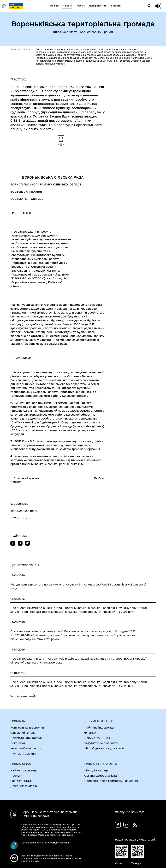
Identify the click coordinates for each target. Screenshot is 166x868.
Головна (15, 49)
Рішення (28, 49)
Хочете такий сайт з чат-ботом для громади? (46, 843)
